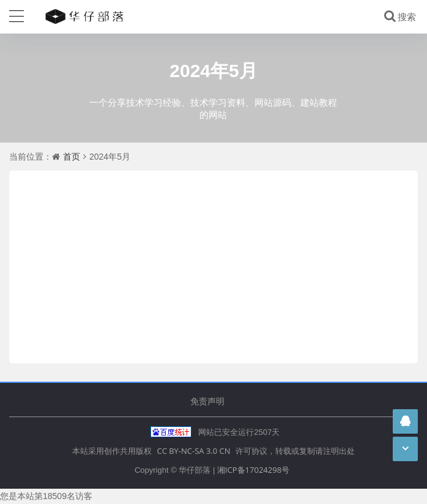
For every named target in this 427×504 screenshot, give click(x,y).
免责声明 (207, 401)
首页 (72, 156)
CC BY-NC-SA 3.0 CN (193, 451)
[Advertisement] (213, 262)
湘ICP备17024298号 (253, 470)
